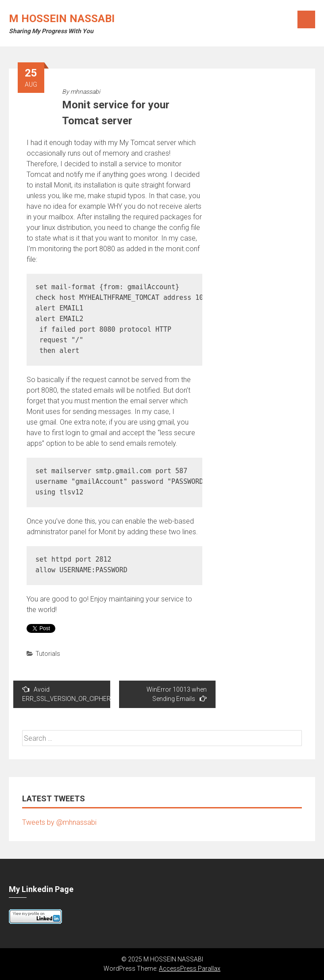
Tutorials (48, 654)
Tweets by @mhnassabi (59, 822)
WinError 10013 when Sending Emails (177, 694)
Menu (306, 19)
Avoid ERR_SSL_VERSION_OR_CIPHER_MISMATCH (66, 694)
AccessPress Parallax (190, 969)
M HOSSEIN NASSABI (62, 19)
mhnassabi (85, 92)
